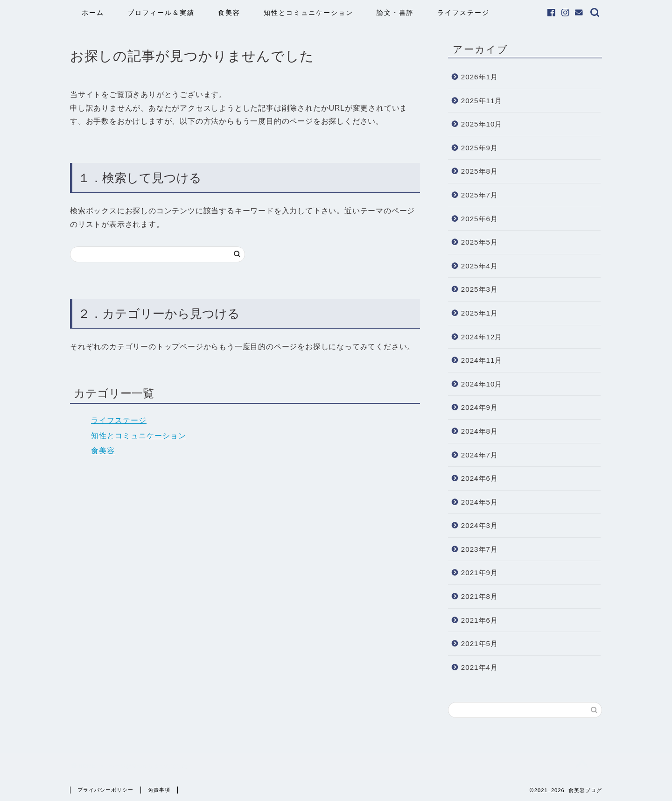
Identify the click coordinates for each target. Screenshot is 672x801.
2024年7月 (479, 455)
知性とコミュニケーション (308, 13)
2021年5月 (479, 643)
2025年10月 (482, 124)
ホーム (93, 13)
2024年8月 (479, 431)
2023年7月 (479, 549)
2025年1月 (479, 313)
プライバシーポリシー (105, 790)
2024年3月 (479, 525)
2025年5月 (479, 242)
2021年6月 (479, 620)
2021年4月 (479, 667)
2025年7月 (479, 195)
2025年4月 (479, 266)
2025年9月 (479, 148)
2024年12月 (482, 337)
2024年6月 (479, 478)
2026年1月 (479, 77)
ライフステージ (463, 13)
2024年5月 (479, 502)
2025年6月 (479, 219)
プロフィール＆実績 (161, 13)
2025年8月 (479, 171)
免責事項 (159, 790)
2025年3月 (479, 289)
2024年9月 (479, 407)
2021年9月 (479, 573)
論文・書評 (395, 13)
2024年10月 (482, 384)
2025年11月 (482, 101)
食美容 (229, 13)
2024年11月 (482, 360)
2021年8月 (479, 596)
